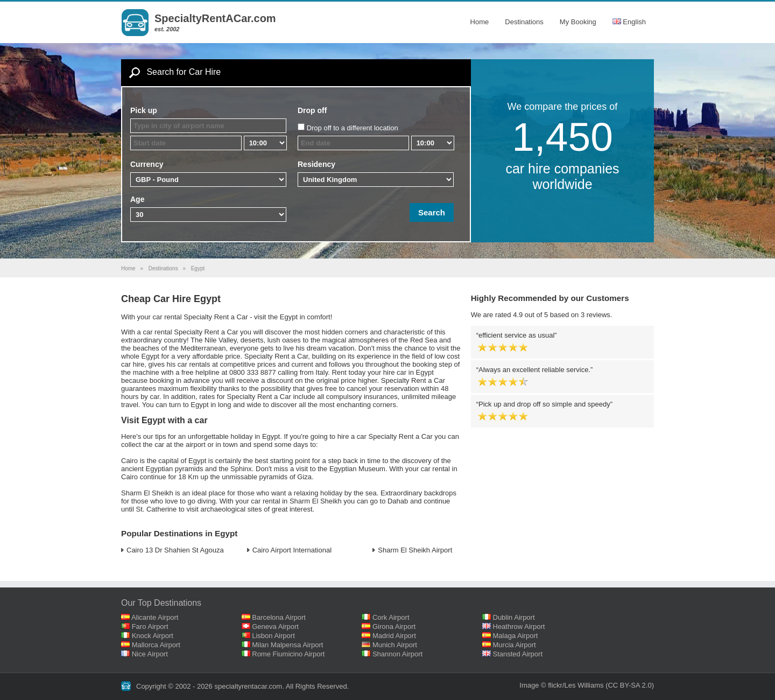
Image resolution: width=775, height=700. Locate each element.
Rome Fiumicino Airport (288, 654)
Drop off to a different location (353, 128)
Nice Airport (150, 654)
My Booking (578, 22)
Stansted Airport (518, 654)
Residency (316, 164)
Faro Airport (150, 626)
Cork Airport (391, 617)
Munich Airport (395, 645)
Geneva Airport (275, 626)
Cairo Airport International (292, 550)
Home (480, 22)
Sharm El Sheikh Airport (415, 550)
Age (137, 199)
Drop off (312, 110)
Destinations (524, 22)
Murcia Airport (515, 645)
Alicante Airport (155, 617)
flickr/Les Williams (576, 685)
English (629, 22)
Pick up (144, 110)
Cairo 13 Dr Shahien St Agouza (175, 550)
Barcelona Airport (279, 617)
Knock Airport (153, 636)
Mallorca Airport (156, 645)
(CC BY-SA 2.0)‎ (630, 685)
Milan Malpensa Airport (287, 645)
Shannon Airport (397, 654)
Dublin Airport (514, 617)
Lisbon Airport (273, 636)
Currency (147, 164)
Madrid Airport (394, 636)
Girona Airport (394, 626)
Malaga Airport (516, 636)
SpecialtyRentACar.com (215, 18)
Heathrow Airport (519, 626)
